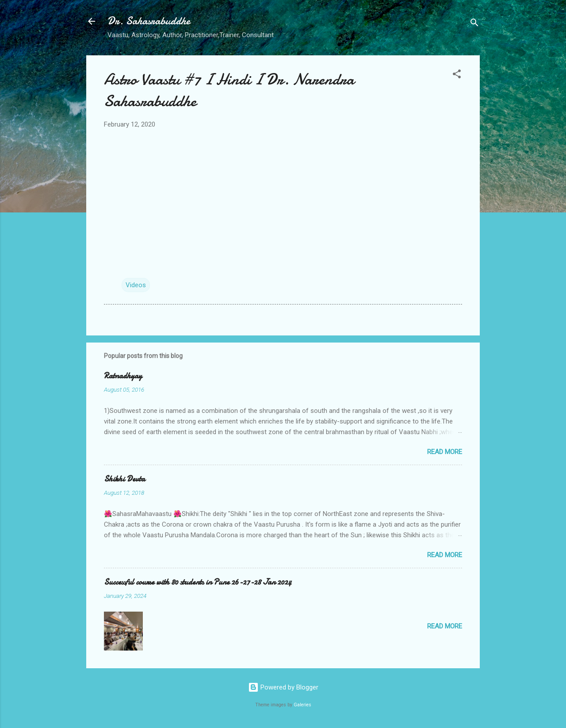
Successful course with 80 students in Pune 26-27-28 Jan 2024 (198, 582)
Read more (445, 452)
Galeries (302, 705)
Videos (136, 285)
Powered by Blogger (283, 687)
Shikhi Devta (124, 479)
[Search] (474, 24)
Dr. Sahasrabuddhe (149, 21)
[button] (457, 75)
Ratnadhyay (123, 376)
